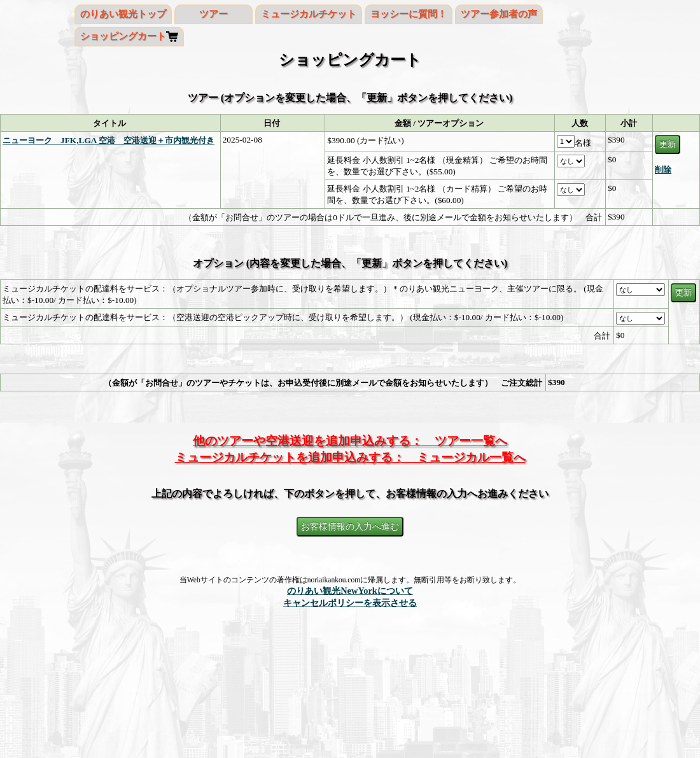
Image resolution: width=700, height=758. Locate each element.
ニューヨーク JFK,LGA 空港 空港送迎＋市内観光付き (108, 140)
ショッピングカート (123, 36)
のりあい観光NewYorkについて (350, 591)
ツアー (213, 14)
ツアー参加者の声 (499, 14)
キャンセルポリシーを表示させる (350, 603)
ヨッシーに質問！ (409, 14)
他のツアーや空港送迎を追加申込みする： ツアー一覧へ (350, 441)
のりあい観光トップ (123, 14)
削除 (663, 170)
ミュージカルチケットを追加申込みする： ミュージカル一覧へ (350, 457)
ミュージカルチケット (309, 14)
